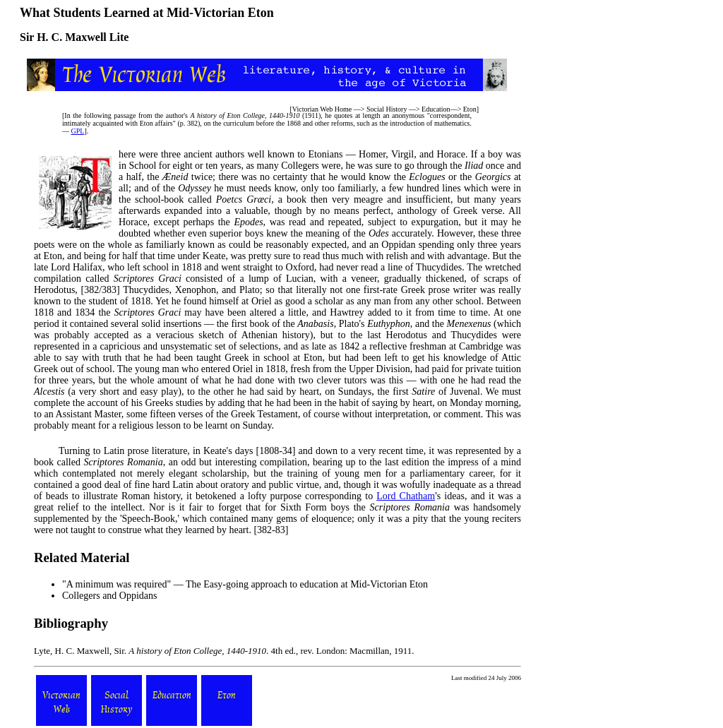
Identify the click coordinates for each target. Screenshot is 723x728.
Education (436, 109)
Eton (470, 109)
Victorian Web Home (322, 109)
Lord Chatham (406, 496)
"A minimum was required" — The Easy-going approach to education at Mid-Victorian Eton (245, 584)
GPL (78, 131)
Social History (387, 109)
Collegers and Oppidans (110, 596)
